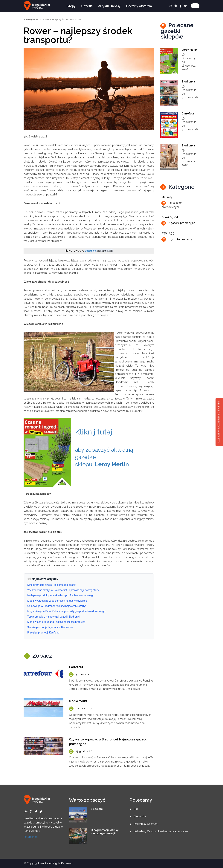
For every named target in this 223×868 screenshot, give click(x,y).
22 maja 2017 (80, 709)
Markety (167, 197)
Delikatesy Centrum (146, 824)
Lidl (136, 809)
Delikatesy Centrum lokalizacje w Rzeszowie (161, 831)
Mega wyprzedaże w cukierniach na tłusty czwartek (57, 601)
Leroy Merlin (190, 50)
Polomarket (30, 837)
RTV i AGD (168, 234)
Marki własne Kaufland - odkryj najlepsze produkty (56, 622)
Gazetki (87, 6)
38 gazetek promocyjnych (172, 204)
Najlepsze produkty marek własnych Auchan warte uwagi (60, 595)
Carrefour (76, 667)
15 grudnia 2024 (82, 752)
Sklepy (71, 6)
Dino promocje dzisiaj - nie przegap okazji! (52, 585)
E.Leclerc (97, 809)
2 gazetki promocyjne (178, 223)
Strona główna (31, 19)
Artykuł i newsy (109, 6)
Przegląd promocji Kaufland (43, 633)
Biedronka (188, 82)
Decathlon (90, 251)
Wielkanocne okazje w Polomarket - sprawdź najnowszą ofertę (64, 590)
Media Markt (78, 701)
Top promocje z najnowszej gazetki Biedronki (54, 617)
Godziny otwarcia (139, 6)
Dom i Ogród (170, 217)
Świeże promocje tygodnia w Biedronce (50, 627)
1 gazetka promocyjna (178, 239)
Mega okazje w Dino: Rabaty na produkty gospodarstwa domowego (66, 611)
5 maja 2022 (80, 675)
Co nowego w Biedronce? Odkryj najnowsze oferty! (57, 606)
